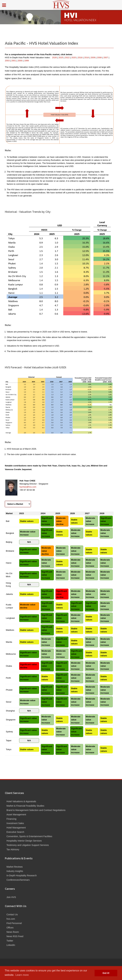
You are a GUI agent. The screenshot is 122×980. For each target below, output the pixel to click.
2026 (55, 58)
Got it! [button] (106, 973)
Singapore (11, 720)
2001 (14, 61)
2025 (61, 58)
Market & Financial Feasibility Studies (25, 806)
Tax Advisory (13, 849)
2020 (74, 58)
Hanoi (9, 563)
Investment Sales (15, 823)
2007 (106, 58)
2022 (68, 58)
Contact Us (12, 914)
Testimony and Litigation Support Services (28, 845)
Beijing (9, 542)
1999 (27, 61)
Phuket (9, 690)
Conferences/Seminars (18, 880)
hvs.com (11, 919)
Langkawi (10, 618)
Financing (11, 819)
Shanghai (10, 711)
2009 (93, 58)
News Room (13, 932)
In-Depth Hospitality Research (22, 875)
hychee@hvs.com (28, 487)
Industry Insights (15, 871)
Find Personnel (14, 923)
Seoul (9, 702)
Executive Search (15, 832)
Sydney (9, 732)
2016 (87, 58)
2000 (20, 61)
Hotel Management (16, 828)
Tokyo (9, 749)
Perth (8, 678)
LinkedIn (11, 945)
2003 (8, 61)
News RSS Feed (15, 936)
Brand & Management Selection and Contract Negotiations (36, 810)
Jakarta (9, 594)
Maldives (10, 630)
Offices (10, 928)
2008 (100, 58)
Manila (9, 642)
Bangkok (10, 533)
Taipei (9, 741)
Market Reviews (15, 867)
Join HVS (11, 897)
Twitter (10, 941)
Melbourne (11, 654)
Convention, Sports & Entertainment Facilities (29, 836)
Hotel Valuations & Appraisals (21, 801)
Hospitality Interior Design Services (24, 841)
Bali (8, 521)
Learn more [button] (22, 975)
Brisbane (10, 551)
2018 (80, 58)
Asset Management (16, 815)
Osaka (9, 666)
